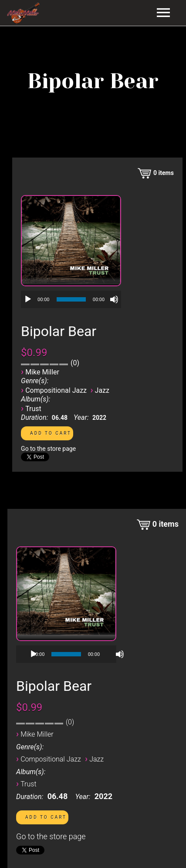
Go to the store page (48, 449)
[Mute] (114, 299)
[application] (71, 299)
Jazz (102, 390)
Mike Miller (42, 372)
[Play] (28, 299)
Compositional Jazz (56, 390)
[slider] (71, 299)
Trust (33, 409)
